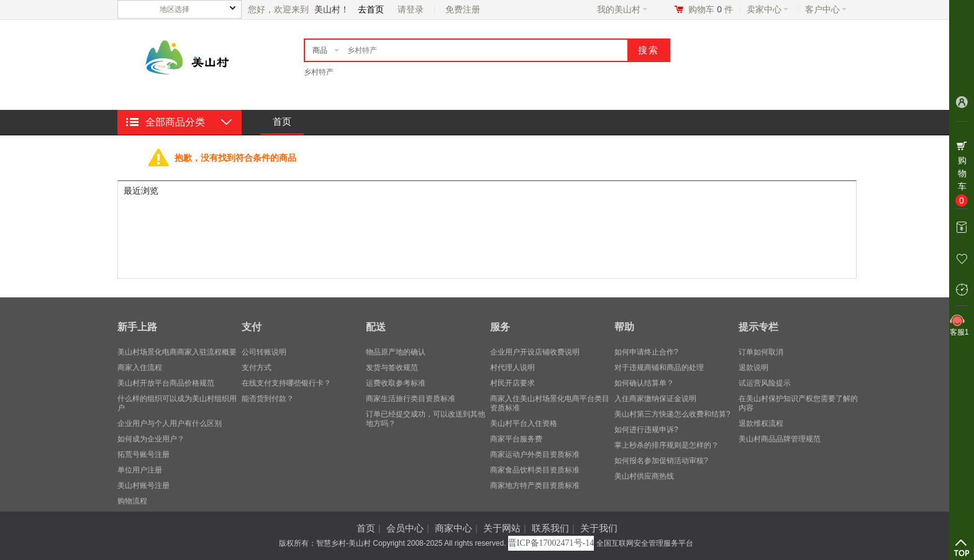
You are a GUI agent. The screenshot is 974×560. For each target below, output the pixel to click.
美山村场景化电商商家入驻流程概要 (177, 352)
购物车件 (711, 9)
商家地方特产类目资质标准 (535, 485)
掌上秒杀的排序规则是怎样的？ (667, 445)
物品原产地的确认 (396, 352)
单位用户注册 (140, 470)
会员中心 (405, 528)
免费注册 (463, 9)
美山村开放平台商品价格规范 (166, 383)
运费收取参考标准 (396, 383)
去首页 (371, 9)
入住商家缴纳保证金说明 (655, 399)
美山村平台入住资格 (524, 423)
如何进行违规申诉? (646, 430)
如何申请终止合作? (646, 352)
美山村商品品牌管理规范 (780, 439)
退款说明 (753, 368)
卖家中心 (767, 9)
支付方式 (257, 368)
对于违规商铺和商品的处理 (659, 368)
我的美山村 (622, 9)
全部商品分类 (175, 122)
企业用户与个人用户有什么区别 (170, 423)
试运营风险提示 (765, 383)
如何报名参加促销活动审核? (661, 461)
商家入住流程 (140, 368)
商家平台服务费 (516, 439)
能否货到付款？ (268, 399)
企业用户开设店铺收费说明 (535, 352)
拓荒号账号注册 (143, 454)
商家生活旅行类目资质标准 (411, 399)
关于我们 (599, 528)
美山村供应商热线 (644, 476)
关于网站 (502, 528)
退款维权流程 (761, 423)
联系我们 (550, 528)
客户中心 (826, 9)
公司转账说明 (264, 352)
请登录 (411, 9)
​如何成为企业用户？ (151, 439)
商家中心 (453, 528)
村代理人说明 (512, 368)
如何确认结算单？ (644, 383)
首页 (282, 121)
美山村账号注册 (143, 485)
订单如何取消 (761, 352)
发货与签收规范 (392, 368)
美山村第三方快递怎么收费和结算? (672, 414)
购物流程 (132, 501)
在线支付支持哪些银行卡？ (286, 383)
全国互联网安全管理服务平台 (645, 543)
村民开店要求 (512, 383)
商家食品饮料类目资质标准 (535, 470)
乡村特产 (319, 72)
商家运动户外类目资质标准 (535, 454)
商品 (320, 50)
